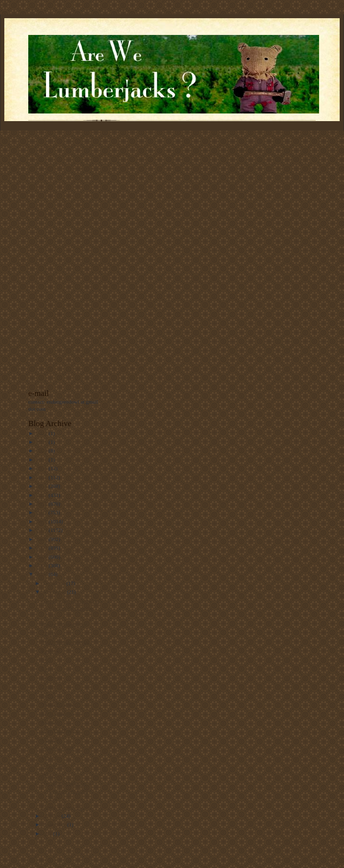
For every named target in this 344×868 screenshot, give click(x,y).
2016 (42, 468)
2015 (42, 477)
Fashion (50, 651)
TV (45, 660)
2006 (42, 557)
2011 (42, 512)
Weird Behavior (59, 704)
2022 (42, 433)
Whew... (51, 775)
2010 (42, 521)
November (55, 592)
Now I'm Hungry (60, 730)
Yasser (49, 686)
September (55, 824)
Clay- (48, 668)
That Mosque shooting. (66, 642)
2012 (42, 504)
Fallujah (51, 721)
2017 (42, 460)
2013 (42, 495)
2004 (42, 574)
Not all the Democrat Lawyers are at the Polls (65, 791)
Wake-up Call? (57, 748)
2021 (42, 442)
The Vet (50, 633)
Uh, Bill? (52, 739)
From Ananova (58, 713)
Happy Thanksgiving (64, 624)
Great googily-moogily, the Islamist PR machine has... (71, 608)
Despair (50, 757)
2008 (42, 539)
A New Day (54, 766)
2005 (42, 565)
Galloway (52, 677)
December (55, 583)
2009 (42, 530)
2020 (42, 451)
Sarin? (49, 695)
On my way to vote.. (63, 807)
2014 (42, 486)
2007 (42, 548)
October (52, 816)
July (48, 834)
